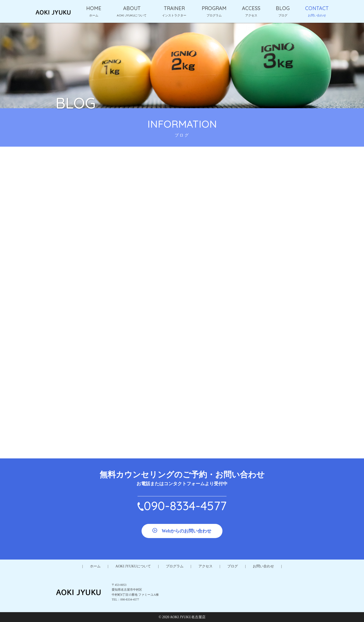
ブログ (233, 566)
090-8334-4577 (185, 506)
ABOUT (132, 8)
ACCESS (251, 8)
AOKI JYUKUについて (133, 566)
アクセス (206, 566)
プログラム (175, 566)
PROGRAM (214, 8)
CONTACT (317, 8)
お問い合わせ (263, 566)
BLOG (283, 8)
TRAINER (174, 8)
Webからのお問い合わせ (186, 531)
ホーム (95, 566)
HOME (94, 8)
